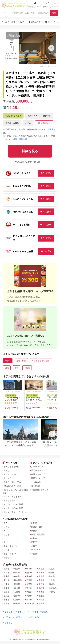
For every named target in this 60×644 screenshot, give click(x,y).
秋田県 (7, 584)
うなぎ (7, 535)
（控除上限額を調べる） (22, 139)
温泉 (7, 368)
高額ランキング (38, 478)
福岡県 (41, 604)
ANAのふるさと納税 (12, 486)
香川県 (41, 592)
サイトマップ (23, 612)
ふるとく (8, 623)
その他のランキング (40, 490)
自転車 (34, 538)
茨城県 (7, 596)
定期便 (34, 523)
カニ (6, 531)
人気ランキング (38, 467)
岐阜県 (29, 569)
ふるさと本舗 (9, 500)
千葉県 (17, 573)
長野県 (17, 604)
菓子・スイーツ (10, 554)
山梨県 (17, 600)
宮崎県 (52, 584)
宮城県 (7, 580)
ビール (7, 550)
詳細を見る (14, 36)
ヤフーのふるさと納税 (13, 504)
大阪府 (29, 592)
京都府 (29, 588)
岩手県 (7, 576)
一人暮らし (36, 482)
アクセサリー (37, 550)
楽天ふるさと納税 (11, 467)
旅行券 (34, 531)
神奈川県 (18, 580)
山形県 (7, 588)
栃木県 (7, 600)
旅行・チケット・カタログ (39, 116)
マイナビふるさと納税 (13, 508)
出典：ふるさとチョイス (48, 66)
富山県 (17, 588)
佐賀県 (52, 569)
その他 (27, 368)
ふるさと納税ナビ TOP (13, 22)
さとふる (8, 478)
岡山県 (41, 576)
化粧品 (34, 546)
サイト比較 (10, 463)
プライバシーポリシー (14, 617)
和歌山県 (30, 604)
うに (6, 538)
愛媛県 (41, 596)
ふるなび (8, 471)
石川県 (17, 592)
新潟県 (17, 584)
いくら (7, 527)
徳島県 (41, 588)
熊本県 (52, 576)
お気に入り (47, 5)
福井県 (17, 596)
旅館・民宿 (21, 361)
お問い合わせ (34, 617)
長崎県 (52, 573)
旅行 (16, 368)
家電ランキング (38, 474)
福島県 (7, 592)
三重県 (29, 580)
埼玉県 (17, 569)
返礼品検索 (35, 22)
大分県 (52, 580)
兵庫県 (29, 596)
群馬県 (7, 604)
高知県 (41, 600)
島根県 (41, 573)
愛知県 (29, 576)
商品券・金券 (37, 527)
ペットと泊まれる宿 (40, 361)
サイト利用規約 (41, 612)
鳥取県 (41, 569)
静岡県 (29, 573)
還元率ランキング (39, 471)
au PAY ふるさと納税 (13, 497)
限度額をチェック (35, 5)
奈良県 (29, 600)
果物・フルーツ (10, 546)
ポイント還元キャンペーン (15, 512)
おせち (7, 558)
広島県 (41, 580)
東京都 (17, 576)
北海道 (7, 569)
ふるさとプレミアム (12, 482)
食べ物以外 (36, 486)
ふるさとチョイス (11, 474)
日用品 (34, 542)
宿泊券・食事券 (12, 123)
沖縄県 (52, 592)
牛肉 (6, 523)
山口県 (41, 584)
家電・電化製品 (38, 535)
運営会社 (8, 612)
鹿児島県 (53, 588)
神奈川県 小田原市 (13, 116)
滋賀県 (29, 584)
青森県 (7, 573)
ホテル (28, 123)
